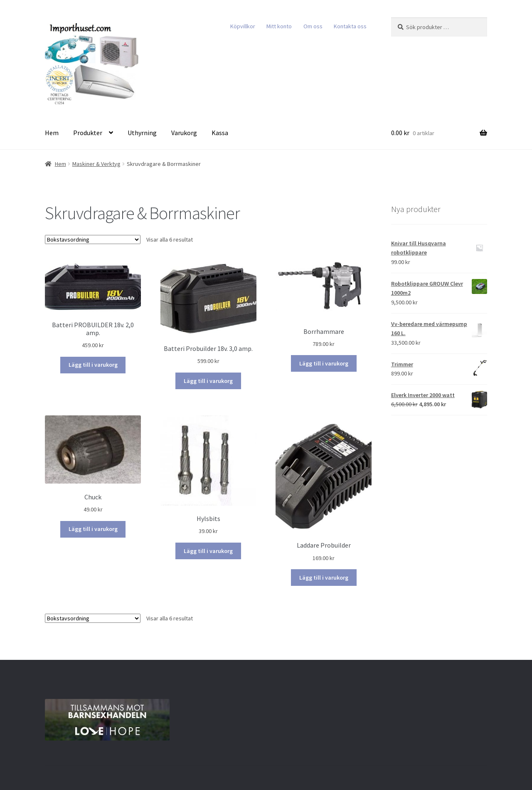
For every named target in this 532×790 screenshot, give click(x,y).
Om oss (313, 26)
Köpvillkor (243, 26)
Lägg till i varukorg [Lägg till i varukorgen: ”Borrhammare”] (324, 363)
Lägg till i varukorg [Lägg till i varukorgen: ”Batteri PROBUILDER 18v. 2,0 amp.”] (93, 365)
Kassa (220, 133)
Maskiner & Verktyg (96, 164)
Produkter (88, 133)
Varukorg (184, 133)
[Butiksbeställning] (93, 239)
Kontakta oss (350, 26)
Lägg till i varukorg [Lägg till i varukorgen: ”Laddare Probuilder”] (324, 578)
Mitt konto (279, 26)
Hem (52, 133)
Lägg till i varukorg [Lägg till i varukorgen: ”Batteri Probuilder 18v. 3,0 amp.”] (208, 381)
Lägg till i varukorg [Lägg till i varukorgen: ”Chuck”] (93, 529)
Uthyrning (142, 133)
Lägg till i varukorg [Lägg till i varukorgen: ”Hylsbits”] (208, 551)
